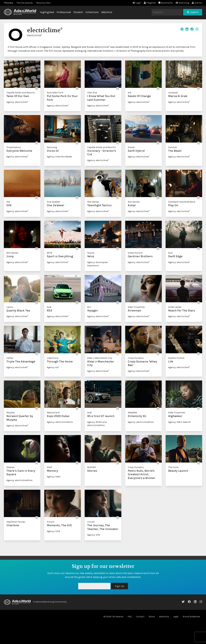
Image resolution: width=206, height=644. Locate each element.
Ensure (51, 522)
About (152, 617)
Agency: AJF (53, 367)
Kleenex (10, 467)
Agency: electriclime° (17, 102)
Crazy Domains (136, 358)
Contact (140, 617)
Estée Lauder (175, 307)
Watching (182, 3)
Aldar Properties (136, 307)
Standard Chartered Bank (182, 202)
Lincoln (91, 522)
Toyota (91, 253)
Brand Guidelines (191, 617)
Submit (197, 3)
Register (150, 3)
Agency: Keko (54, 477)
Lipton (10, 307)
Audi (49, 307)
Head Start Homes (16, 522)
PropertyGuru (14, 147)
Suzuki (131, 147)
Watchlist (107, 12)
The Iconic (173, 467)
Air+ (89, 307)
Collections (92, 12)
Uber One (92, 93)
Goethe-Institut (176, 358)
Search (193, 12)
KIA (129, 93)
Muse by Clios (43, 3)
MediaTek (132, 413)
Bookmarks (166, 3)
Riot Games (93, 202)
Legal (176, 617)
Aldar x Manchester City (100, 358)
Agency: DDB (53, 531)
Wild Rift (92, 467)
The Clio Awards (25, 3)
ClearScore (53, 358)
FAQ (130, 617)
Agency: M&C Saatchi (179, 422)
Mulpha (10, 413)
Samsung (52, 147)
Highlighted (47, 12)
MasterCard (53, 413)
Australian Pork (55, 93)
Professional (64, 12)
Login (137, 3)
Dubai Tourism (135, 253)
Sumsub (173, 147)
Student (78, 12)
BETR (49, 253)
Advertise (164, 617)
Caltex (10, 358)
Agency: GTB (94, 535)
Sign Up (119, 586)
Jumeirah (173, 93)
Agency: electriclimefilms (60, 422)
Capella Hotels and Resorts (21, 93)
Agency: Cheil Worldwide (59, 157)
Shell (49, 467)
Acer (171, 253)
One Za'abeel (53, 202)
